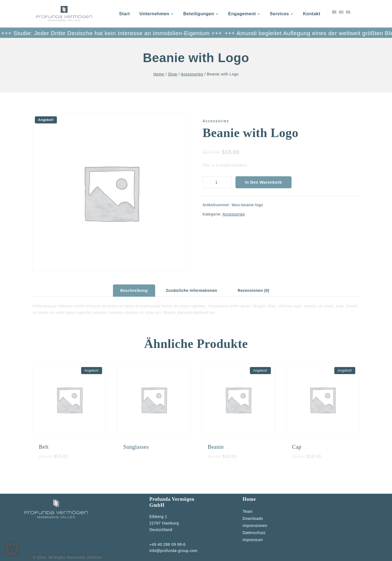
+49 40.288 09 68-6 (168, 544)
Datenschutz (254, 533)
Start (125, 14)
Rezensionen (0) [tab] (253, 290)
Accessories (216, 121)
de (334, 11)
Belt (44, 447)
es (348, 11)
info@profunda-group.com (174, 551)
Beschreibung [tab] (134, 290)
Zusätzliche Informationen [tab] (191, 290)
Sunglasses (136, 447)
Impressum (253, 540)
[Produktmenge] (216, 182)
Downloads (253, 518)
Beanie (216, 447)
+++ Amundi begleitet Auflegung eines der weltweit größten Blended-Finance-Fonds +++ (258, 33)
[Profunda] (64, 14)
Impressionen (255, 526)
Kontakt (312, 14)
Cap (297, 447)
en (341, 11)
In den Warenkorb (264, 182)
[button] (12, 549)
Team (248, 511)
